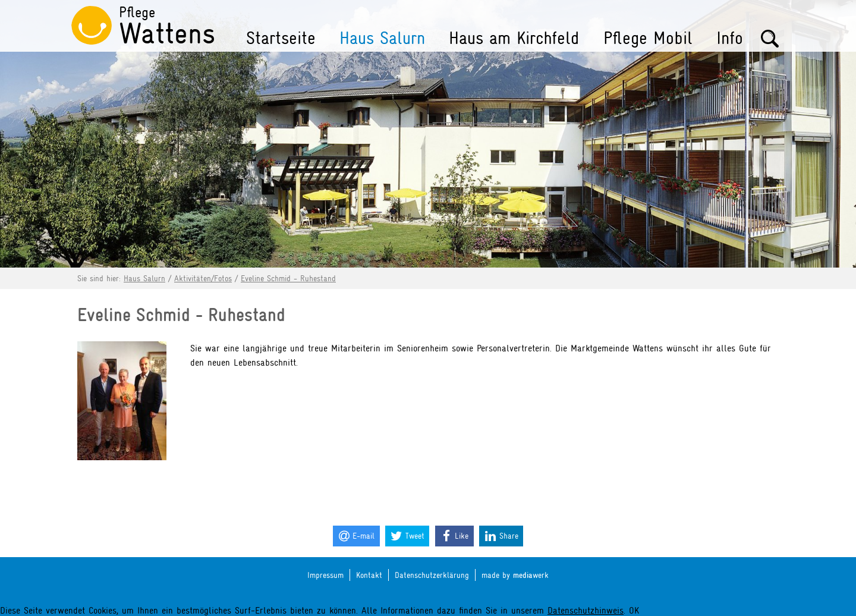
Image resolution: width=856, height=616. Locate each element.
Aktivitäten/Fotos (203, 278)
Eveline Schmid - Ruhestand (288, 278)
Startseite (281, 38)
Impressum (325, 575)
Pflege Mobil (648, 38)
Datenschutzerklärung (432, 575)
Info (730, 38)
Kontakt (369, 575)
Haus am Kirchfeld (514, 38)
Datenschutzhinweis (586, 611)
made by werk (515, 575)
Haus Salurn (382, 38)
